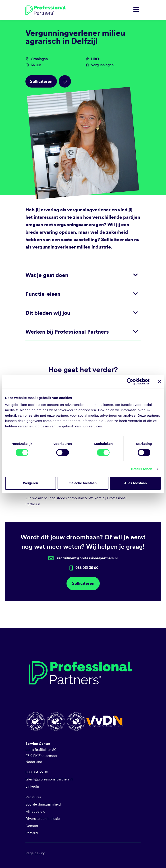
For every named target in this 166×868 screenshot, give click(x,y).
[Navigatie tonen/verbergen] (136, 10)
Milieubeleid (35, 811)
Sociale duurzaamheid (43, 804)
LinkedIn (32, 786)
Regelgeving (35, 853)
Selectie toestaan (83, 483)
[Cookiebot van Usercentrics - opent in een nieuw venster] (130, 381)
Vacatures (33, 797)
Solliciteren (41, 81)
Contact (32, 826)
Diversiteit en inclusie (43, 819)
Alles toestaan (135, 483)
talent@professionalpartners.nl (49, 779)
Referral (32, 833)
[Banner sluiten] (159, 381)
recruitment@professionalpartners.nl (87, 558)
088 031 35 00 (37, 772)
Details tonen (142, 469)
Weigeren (30, 483)
